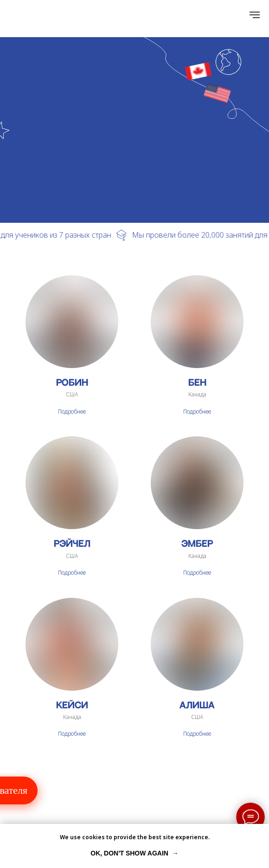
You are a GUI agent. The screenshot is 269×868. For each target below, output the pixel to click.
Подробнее (72, 411)
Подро (191, 573)
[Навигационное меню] (255, 15)
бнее (205, 573)
